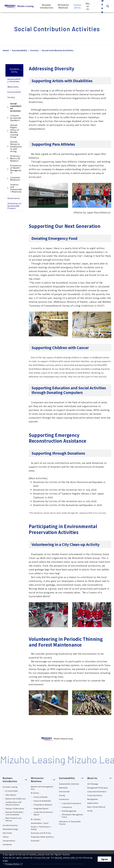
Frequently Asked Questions (42, 837)
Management (93, 799)
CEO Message (93, 784)
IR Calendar (36, 819)
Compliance (67, 807)
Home (6, 50)
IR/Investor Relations (37, 780)
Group (90, 811)
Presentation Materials (43, 805)
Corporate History (95, 795)
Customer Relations (15, 179)
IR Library (35, 793)
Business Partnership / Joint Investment (15, 813)
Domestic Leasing (10, 787)
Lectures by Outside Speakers (16, 118)
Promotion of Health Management (16, 169)
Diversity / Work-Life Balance (15, 158)
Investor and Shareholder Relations (16, 188)
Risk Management (69, 811)
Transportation (9, 841)
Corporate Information (97, 791)
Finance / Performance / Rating (41, 828)
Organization (93, 803)
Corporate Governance (71, 803)
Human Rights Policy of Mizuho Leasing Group (15, 131)
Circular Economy (10, 825)
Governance (14, 198)
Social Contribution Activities (13, 108)
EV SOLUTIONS (12, 791)
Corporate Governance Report (43, 813)
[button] (15, 780)
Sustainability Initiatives (14, 80)
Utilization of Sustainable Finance (14, 206)
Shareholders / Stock (40, 823)
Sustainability (20, 50)
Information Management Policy (72, 816)
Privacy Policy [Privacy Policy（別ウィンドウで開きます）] (12, 864)
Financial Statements (42, 801)
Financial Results (41, 797)
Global (6, 837)
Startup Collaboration (15, 808)
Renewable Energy (10, 829)
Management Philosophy (98, 788)
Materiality (13, 87)
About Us (92, 778)
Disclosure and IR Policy (41, 833)
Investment (7, 844)
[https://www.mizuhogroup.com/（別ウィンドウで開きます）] (57, 739)
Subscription (11, 795)
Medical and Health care (16, 799)
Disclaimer (35, 841)
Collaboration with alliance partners (13, 803)
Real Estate (7, 833)
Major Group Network (96, 807)
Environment (14, 92)
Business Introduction (10, 780)
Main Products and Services (13, 819)
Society (34, 50)
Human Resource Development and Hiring (16, 146)
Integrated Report (41, 808)
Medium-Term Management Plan (42, 788)
